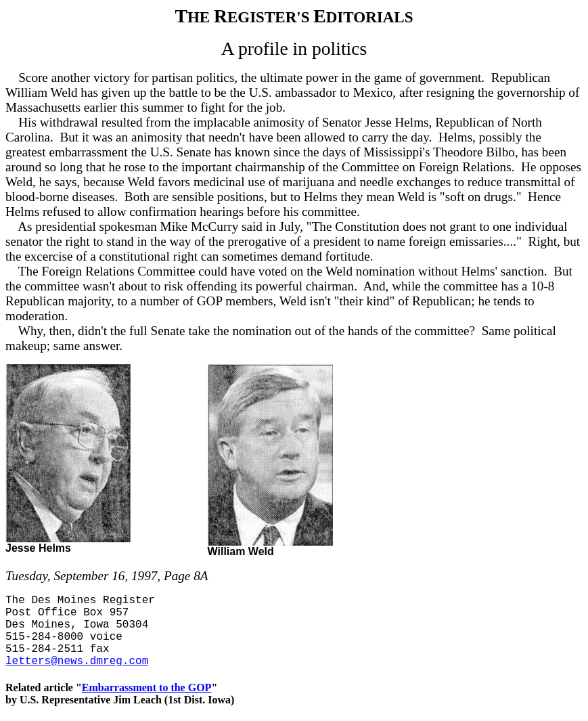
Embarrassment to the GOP (147, 687)
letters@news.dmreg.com (77, 661)
